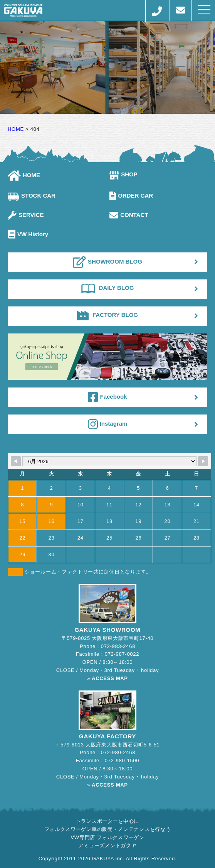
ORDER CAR (131, 195)
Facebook (107, 397)
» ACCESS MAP (107, 678)
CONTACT (129, 215)
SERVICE (26, 215)
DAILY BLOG (108, 288)
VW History (28, 234)
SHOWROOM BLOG (107, 262)
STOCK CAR (32, 195)
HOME (24, 175)
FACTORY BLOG (107, 315)
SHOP (123, 174)
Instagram (108, 424)
